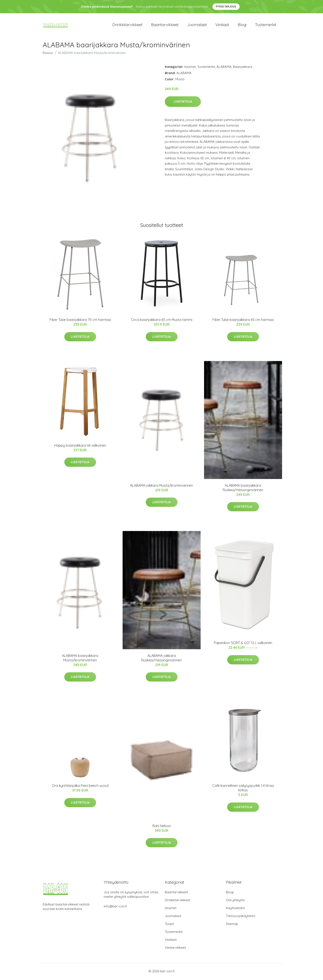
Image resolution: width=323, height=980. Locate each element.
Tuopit (169, 925)
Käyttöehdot (235, 909)
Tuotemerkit (266, 26)
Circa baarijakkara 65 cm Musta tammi (162, 321)
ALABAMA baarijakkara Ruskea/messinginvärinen (243, 489)
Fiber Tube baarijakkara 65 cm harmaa (243, 321)
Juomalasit (197, 26)
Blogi (242, 26)
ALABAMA (224, 68)
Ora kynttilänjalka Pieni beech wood (80, 787)
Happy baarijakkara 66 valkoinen (80, 447)
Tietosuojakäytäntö (241, 917)
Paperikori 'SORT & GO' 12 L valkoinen (243, 644)
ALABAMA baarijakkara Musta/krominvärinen (80, 659)
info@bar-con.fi (115, 908)
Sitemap (232, 925)
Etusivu (48, 54)
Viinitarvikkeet (175, 949)
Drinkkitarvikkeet (127, 26)
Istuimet (190, 68)
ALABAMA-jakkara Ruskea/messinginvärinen (161, 659)
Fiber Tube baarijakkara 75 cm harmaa (80, 321)
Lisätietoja (183, 103)
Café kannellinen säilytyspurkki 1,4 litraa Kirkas (243, 790)
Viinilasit (222, 26)
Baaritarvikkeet (165, 26)
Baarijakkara (243, 68)
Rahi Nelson (162, 827)
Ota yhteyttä (235, 902)
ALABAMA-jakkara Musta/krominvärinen (161, 487)
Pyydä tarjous (226, 7)
